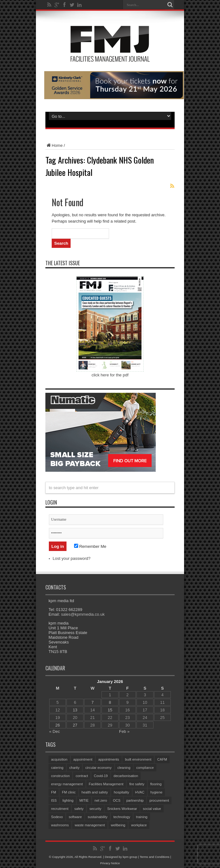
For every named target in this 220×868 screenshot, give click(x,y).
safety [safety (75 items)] (79, 809)
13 (75, 710)
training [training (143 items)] (142, 817)
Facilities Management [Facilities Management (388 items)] (106, 784)
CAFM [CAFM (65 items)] (162, 759)
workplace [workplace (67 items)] (139, 825)
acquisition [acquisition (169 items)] (59, 759)
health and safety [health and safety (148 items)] (95, 792)
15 (110, 710)
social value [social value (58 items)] (152, 809)
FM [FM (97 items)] (54, 792)
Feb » (124, 731)
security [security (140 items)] (96, 809)
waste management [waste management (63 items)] (90, 825)
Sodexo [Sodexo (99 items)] (57, 817)
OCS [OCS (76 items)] (117, 800)
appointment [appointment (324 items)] (83, 759)
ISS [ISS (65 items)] (54, 800)
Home (54, 145)
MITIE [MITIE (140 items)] (84, 800)
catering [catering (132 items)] (57, 768)
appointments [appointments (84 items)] (109, 759)
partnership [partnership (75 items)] (135, 800)
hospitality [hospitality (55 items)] (122, 792)
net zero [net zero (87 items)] (101, 800)
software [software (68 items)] (75, 817)
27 (75, 725)
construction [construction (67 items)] (60, 776)
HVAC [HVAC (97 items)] (140, 792)
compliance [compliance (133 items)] (145, 768)
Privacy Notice (110, 863)
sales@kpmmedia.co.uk (83, 614)
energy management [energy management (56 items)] (67, 784)
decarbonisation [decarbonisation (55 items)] (126, 776)
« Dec (55, 731)
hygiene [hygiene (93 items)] (156, 792)
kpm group (130, 857)
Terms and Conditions (154, 857)
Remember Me (90, 546)
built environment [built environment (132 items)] (138, 759)
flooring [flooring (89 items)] (156, 784)
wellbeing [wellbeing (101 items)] (118, 825)
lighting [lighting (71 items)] (68, 800)
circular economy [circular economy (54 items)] (98, 768)
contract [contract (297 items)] (82, 776)
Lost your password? (72, 558)
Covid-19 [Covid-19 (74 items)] (101, 776)
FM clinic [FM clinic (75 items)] (69, 792)
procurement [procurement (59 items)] (159, 800)
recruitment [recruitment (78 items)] (60, 809)
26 (57, 725)
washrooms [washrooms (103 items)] (60, 825)
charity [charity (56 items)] (74, 768)
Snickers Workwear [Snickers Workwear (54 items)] (122, 809)
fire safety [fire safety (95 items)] (137, 784)
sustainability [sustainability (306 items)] (98, 817)
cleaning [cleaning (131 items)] (124, 768)
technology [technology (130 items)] (122, 817)
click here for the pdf (110, 375)
